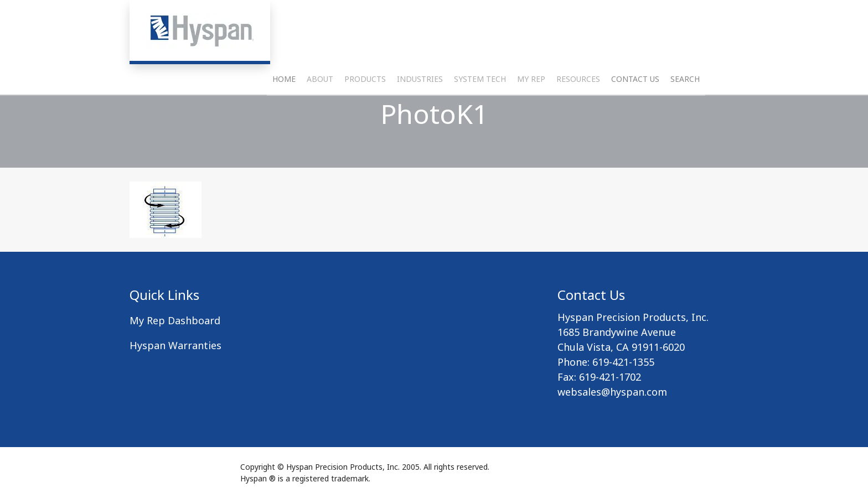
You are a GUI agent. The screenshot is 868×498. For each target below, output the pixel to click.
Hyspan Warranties (175, 345)
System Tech (480, 108)
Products (365, 108)
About (320, 108)
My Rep (531, 108)
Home (284, 108)
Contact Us (635, 108)
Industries (420, 108)
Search (685, 108)
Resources (578, 108)
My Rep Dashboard (175, 320)
